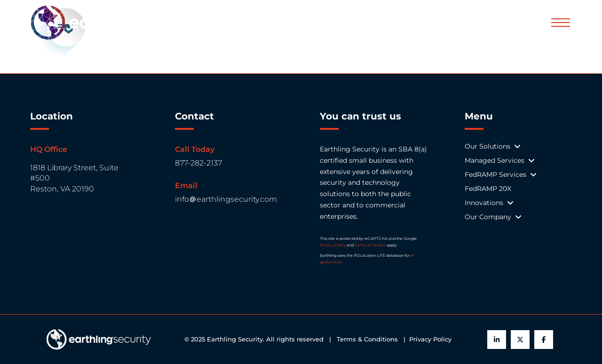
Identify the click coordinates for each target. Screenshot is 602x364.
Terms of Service (370, 245)
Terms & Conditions (369, 339)
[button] (561, 23)
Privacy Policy (333, 245)
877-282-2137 (198, 163)
